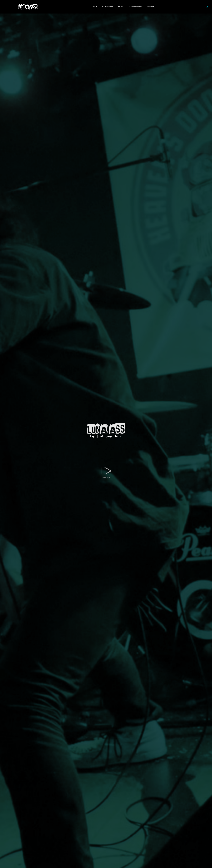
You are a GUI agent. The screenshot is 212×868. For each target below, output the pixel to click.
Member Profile (135, 7)
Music (121, 7)
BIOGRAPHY (107, 7)
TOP (95, 7)
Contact (150, 7)
